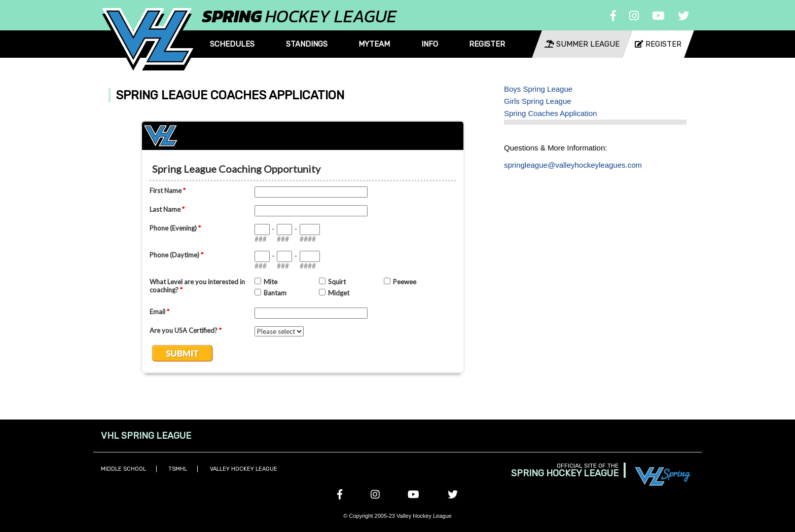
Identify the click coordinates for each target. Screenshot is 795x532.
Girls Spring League (538, 101)
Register (487, 44)
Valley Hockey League (244, 469)
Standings (307, 44)
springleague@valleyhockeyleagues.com (573, 165)
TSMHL (178, 469)
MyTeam (374, 44)
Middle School (123, 469)
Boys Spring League (538, 89)
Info (430, 44)
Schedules (232, 44)
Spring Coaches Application (550, 113)
